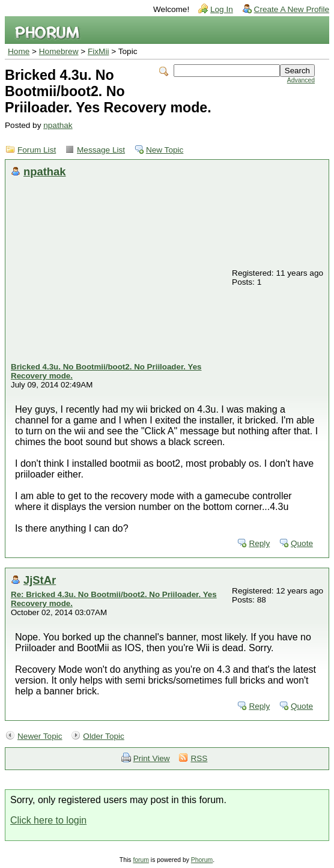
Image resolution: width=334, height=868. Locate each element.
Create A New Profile (292, 9)
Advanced (301, 80)
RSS (199, 758)
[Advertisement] (121, 272)
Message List (101, 150)
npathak (58, 125)
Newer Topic (40, 736)
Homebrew (59, 51)
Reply (259, 543)
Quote (302, 543)
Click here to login (48, 820)
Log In (222, 9)
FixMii (99, 51)
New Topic (165, 150)
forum (141, 860)
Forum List (37, 150)
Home (19, 51)
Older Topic (104, 736)
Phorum (202, 860)
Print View (152, 758)
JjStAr (40, 580)
